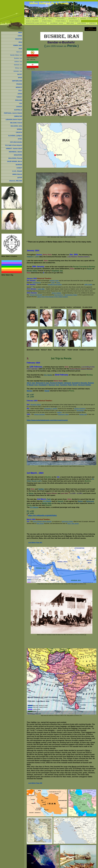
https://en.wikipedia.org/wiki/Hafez (42, 515)
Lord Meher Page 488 (35, 783)
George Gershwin (39, 414)
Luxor (53, 283)
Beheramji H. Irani (43, 383)
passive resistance (80, 409)
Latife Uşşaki (88, 284)
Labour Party (41, 297)
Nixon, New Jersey (73, 523)
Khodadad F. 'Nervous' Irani (49, 385)
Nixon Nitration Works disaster (42, 522)
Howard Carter (54, 281)
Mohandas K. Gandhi (51, 409)
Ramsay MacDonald (36, 295)
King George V (59, 295)
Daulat (47, 391)
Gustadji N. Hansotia (79, 383)
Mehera (29, 391)
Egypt (58, 283)
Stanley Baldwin (56, 293)
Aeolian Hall (83, 414)
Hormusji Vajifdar (84, 385)
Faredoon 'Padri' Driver (69, 385)
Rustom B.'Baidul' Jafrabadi (60, 383)
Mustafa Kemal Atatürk (55, 284)
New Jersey (40, 523)
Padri (46, 754)
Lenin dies (41, 289)
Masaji (38, 742)
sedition (59, 412)
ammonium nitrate (67, 522)
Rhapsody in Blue (63, 414)
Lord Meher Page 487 (35, 542)
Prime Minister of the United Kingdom (57, 297)
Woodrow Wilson (36, 405)
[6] (32, 286)
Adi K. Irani (31, 383)
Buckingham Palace (71, 295)
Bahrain (69, 536)
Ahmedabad (80, 410)
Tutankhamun (37, 283)
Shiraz (88, 750)
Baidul (73, 726)
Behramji (47, 761)
